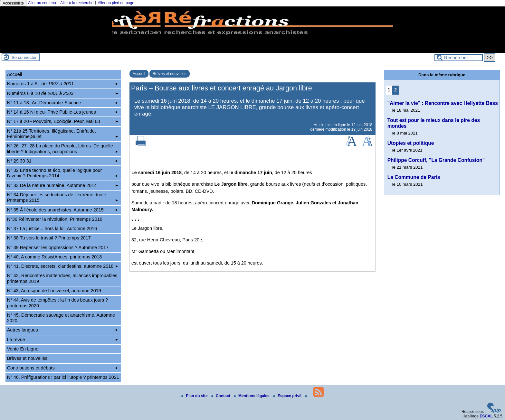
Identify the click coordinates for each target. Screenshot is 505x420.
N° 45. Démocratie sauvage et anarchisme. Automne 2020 (61, 318)
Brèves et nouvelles (170, 74)
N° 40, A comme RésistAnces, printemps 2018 (55, 257)
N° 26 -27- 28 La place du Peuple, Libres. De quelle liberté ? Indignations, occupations (63, 149)
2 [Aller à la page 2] (395, 90)
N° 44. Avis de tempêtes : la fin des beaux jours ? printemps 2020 (57, 303)
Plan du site (195, 396)
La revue (63, 340)
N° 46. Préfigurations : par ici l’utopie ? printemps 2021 (63, 377)
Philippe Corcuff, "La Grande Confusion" (436, 160)
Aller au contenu (42, 3)
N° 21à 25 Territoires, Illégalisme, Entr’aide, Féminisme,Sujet (63, 134)
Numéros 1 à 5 (63, 84)
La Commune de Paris (414, 177)
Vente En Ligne (23, 349)
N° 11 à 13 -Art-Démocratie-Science (63, 103)
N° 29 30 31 (63, 161)
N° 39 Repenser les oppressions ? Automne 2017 (58, 247)
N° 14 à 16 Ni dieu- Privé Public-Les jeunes (63, 112)
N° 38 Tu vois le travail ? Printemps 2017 (49, 238)
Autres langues (63, 330)
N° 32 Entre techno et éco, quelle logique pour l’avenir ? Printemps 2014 (63, 173)
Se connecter (24, 57)
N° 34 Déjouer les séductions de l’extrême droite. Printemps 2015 (63, 197)
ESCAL (486, 416)
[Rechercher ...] (459, 58)
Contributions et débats (63, 368)
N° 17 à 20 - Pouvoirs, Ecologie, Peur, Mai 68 (63, 121)
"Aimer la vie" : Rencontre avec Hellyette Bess (443, 103)
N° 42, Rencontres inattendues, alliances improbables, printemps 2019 (63, 278)
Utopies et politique (411, 143)
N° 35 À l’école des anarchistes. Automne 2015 (63, 210)
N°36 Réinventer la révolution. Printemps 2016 (55, 219)
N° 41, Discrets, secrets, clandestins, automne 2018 (63, 266)
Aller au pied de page (116, 3)
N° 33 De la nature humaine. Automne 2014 (63, 185)
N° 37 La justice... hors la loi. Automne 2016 (52, 229)
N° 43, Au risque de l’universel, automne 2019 (54, 291)
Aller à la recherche (77, 3)
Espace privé (288, 396)
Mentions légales (252, 396)
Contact (221, 396)
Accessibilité (13, 3)
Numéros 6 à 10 (63, 93)
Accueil (139, 74)
